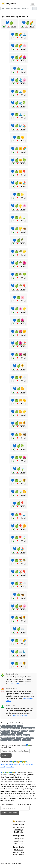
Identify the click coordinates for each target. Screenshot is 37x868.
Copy (14, 26)
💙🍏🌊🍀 (18, 103)
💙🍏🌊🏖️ (18, 126)
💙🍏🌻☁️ (18, 377)
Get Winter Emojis (19, 715)
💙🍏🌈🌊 (18, 34)
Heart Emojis (18, 830)
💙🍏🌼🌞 (18, 400)
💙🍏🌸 (18, 297)
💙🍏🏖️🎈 (18, 572)
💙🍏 (9, 23)
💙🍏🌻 (18, 366)
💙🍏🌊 (18, 69)
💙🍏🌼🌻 (18, 423)
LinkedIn (17, 765)
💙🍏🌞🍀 (18, 160)
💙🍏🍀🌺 (18, 457)
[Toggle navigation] (33, 4)
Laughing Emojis (18, 839)
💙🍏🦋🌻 (18, 618)
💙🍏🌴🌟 (18, 252)
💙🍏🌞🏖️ (18, 183)
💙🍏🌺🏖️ (18, 343)
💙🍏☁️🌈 (18, 640)
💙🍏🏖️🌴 (18, 560)
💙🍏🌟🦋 (18, 229)
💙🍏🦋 (18, 595)
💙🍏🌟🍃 (18, 217)
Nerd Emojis (18, 832)
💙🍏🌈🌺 (18, 57)
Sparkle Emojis (19, 852)
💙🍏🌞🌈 (18, 149)
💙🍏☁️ (18, 629)
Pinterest (25, 765)
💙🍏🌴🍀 (18, 274)
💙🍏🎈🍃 (18, 537)
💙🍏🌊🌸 (18, 80)
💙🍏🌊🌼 (18, 91)
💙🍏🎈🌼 (18, 526)
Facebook (10, 765)
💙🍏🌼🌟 (18, 412)
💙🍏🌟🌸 (18, 206)
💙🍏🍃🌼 (18, 492)
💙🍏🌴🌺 (18, 263)
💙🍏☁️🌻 (18, 663)
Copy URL (6, 755)
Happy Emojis (19, 843)
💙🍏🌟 (18, 194)
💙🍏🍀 (18, 446)
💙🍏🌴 (18, 240)
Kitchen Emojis (18, 827)
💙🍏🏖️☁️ (18, 583)
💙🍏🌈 (28, 23)
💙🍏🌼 (18, 389)
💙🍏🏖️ (18, 549)
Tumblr (3, 767)
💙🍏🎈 (18, 503)
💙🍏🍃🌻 (18, 480)
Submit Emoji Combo (10, 813)
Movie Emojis (18, 841)
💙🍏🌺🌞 (18, 332)
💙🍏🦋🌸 (18, 606)
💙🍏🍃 (18, 469)
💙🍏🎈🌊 (18, 515)
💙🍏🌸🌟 (18, 309)
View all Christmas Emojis (21, 684)
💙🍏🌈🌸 (18, 46)
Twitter (3, 765)
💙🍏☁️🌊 (18, 652)
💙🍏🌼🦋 (18, 435)
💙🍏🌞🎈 (18, 172)
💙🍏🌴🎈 (18, 286)
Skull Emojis (18, 850)
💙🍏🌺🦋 (18, 354)
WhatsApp (10, 767)
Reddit (31, 765)
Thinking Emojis (19, 855)
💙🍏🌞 (18, 137)
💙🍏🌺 (18, 320)
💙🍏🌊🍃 (18, 114)
